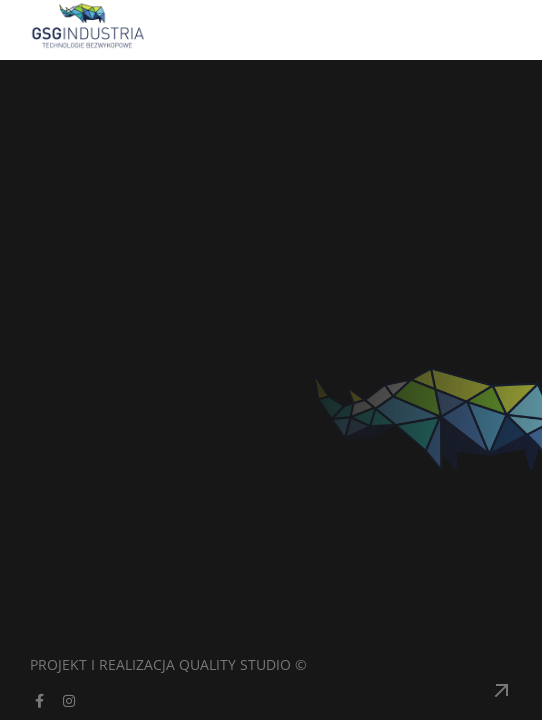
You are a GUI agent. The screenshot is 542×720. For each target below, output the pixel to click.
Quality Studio (235, 664)
